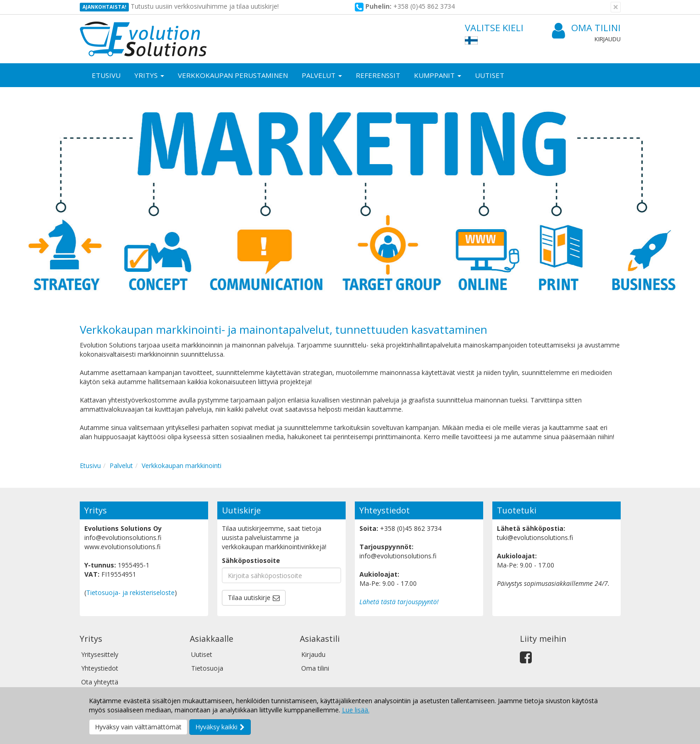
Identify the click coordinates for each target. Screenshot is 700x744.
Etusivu (106, 75)
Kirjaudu (608, 39)
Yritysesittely (100, 654)
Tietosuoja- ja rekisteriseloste (130, 592)
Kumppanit (438, 75)
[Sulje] (616, 7)
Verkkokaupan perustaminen (233, 75)
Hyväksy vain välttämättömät (138, 727)
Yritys (149, 75)
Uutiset (490, 75)
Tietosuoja (207, 668)
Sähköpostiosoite (251, 560)
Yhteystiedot (100, 668)
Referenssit (378, 75)
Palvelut (322, 75)
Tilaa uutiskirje (249, 598)
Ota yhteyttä (100, 682)
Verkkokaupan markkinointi (182, 466)
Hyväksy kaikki (216, 727)
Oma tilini (586, 28)
